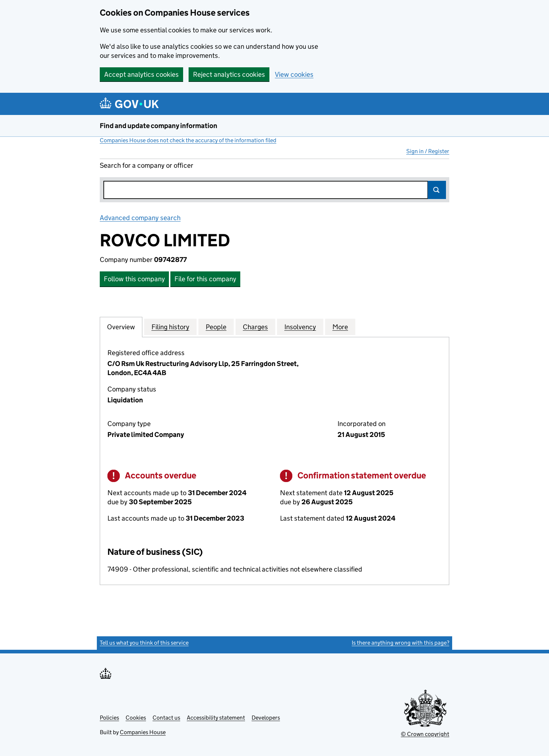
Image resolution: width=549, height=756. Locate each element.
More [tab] (340, 327)
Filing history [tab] (170, 327)
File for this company (205, 279)
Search (437, 190)
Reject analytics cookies (229, 74)
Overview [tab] (121, 327)
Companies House (143, 732)
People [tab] (216, 327)
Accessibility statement (216, 718)
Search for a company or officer (147, 165)
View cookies (294, 74)
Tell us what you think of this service (144, 643)
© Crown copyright (425, 734)
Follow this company (134, 279)
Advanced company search (140, 218)
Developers (266, 718)
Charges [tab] (255, 327)
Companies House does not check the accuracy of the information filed (188, 140)
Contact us (166, 718)
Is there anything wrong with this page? (400, 643)
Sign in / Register (428, 151)
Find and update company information (159, 126)
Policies (109, 718)
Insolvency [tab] (300, 327)
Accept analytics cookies (141, 74)
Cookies (136, 718)
